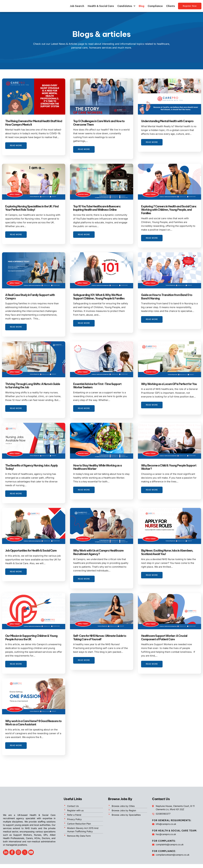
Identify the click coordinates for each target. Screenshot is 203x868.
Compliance (155, 6)
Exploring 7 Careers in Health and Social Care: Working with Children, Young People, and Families (169, 210)
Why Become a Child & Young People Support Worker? (169, 471)
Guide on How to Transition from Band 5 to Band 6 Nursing (167, 297)
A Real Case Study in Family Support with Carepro (30, 297)
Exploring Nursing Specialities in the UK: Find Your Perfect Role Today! (32, 208)
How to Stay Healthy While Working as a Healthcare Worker (97, 471)
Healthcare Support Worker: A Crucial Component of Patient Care (164, 641)
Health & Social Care (101, 6)
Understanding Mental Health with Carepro (167, 121)
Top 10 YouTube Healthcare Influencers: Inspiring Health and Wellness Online (97, 208)
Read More (16, 149)
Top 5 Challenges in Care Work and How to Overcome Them (99, 123)
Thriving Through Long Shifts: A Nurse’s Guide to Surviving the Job (33, 386)
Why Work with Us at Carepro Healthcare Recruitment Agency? (98, 556)
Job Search (77, 6)
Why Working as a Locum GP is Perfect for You (169, 384)
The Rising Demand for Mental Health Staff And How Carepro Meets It (34, 123)
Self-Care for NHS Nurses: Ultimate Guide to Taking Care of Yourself (100, 641)
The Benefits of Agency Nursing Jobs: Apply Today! (32, 471)
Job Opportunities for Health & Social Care (31, 555)
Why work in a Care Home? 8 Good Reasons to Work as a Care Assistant (33, 727)
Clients (171, 6)
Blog (141, 6)
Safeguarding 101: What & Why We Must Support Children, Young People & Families (99, 297)
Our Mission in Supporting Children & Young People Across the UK (31, 641)
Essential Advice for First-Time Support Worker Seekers (97, 386)
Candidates (126, 6)
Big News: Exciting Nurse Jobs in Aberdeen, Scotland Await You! (167, 556)
